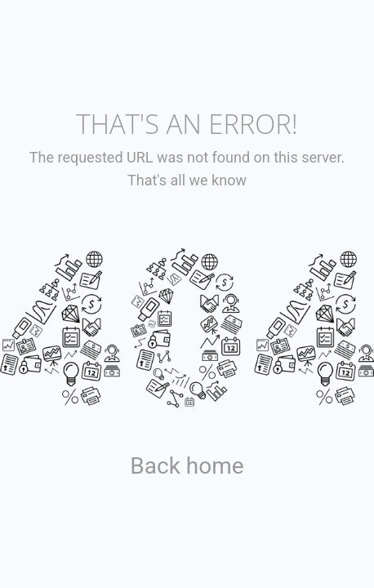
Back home (187, 466)
